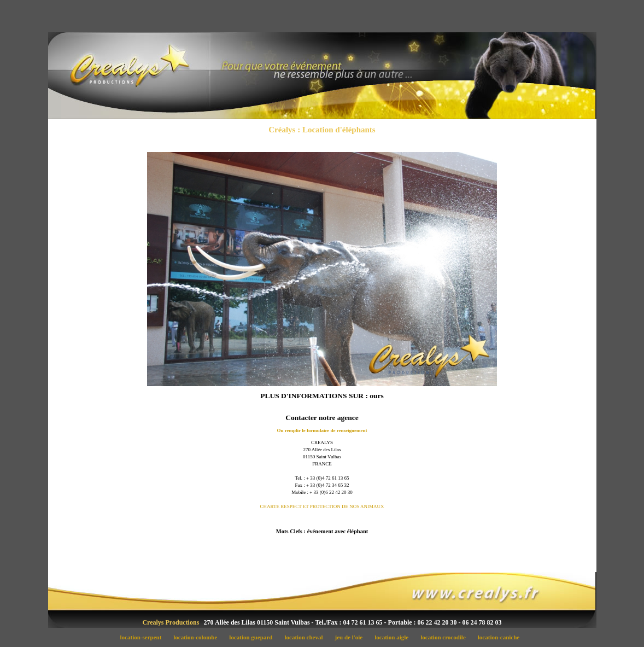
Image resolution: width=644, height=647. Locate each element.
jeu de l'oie (352, 637)
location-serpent (144, 637)
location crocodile (446, 637)
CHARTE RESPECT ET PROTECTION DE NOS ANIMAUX (322, 506)
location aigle (395, 637)
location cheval (307, 637)
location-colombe (198, 637)
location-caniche (501, 637)
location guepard (254, 637)
